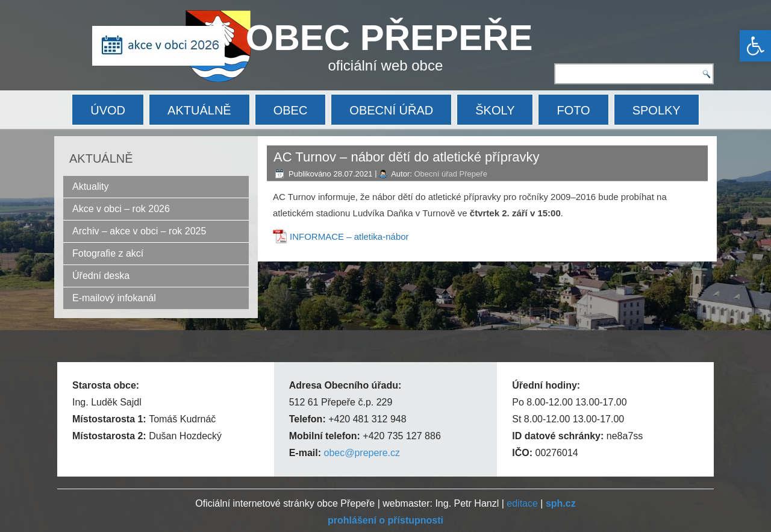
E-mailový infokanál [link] (114, 298)
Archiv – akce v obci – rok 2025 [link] (139, 231)
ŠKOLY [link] (495, 110)
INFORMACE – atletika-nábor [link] (349, 236)
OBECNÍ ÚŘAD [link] (391, 110)
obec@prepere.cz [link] (362, 453)
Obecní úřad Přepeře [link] (450, 174)
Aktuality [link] (90, 186)
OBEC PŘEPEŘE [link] (389, 38)
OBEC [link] (291, 110)
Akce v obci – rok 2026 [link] (121, 209)
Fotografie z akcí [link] (108, 253)
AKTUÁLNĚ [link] (199, 110)
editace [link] (522, 503)
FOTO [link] (573, 110)
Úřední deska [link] (101, 276)
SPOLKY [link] (657, 110)
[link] (755, 46)
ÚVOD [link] (108, 110)
